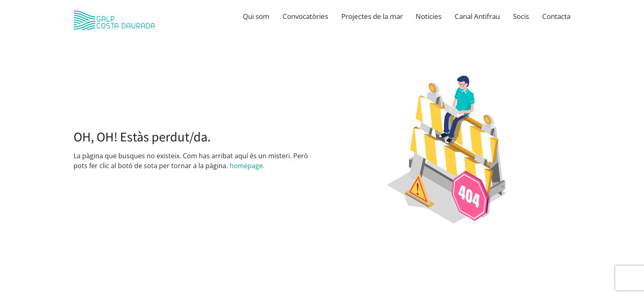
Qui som (256, 16)
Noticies (429, 16)
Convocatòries (305, 16)
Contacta (556, 16)
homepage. (247, 166)
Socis (521, 16)
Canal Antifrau (477, 16)
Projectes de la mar (372, 16)
